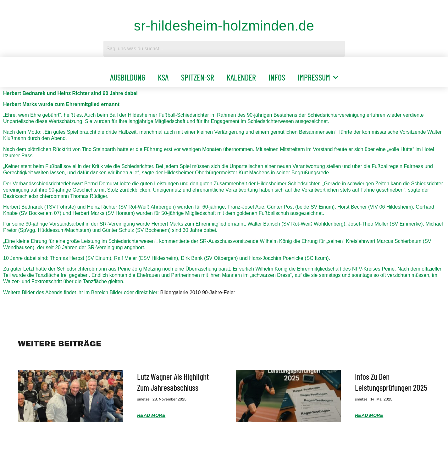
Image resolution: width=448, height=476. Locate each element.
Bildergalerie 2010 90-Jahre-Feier (198, 292)
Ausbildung (128, 77)
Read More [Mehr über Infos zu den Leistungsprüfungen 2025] (369, 415)
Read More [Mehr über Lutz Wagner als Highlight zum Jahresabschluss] (151, 415)
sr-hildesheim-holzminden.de (224, 26)
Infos (277, 77)
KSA (163, 77)
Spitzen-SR (198, 77)
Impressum (318, 77)
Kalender (241, 77)
